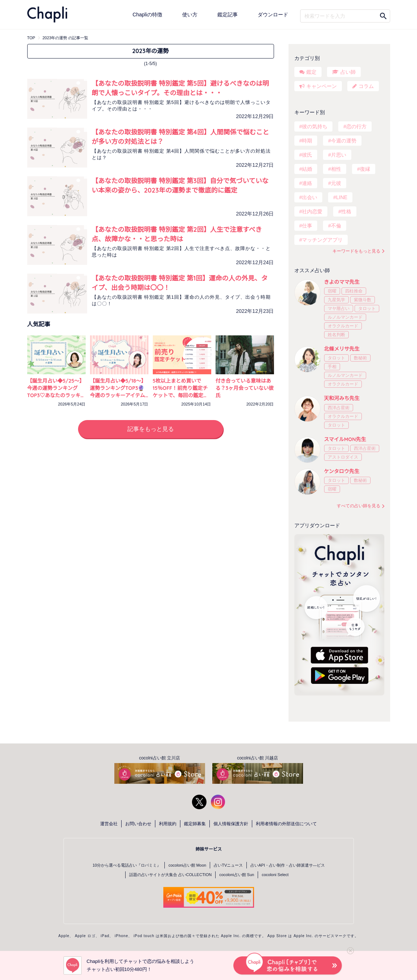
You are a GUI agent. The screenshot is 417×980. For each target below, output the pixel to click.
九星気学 (336, 300)
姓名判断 (336, 335)
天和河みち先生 (342, 398)
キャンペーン (322, 86)
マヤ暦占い (339, 308)
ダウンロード (273, 15)
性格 (346, 211)
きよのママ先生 (342, 282)
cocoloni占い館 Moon (187, 865)
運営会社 (109, 824)
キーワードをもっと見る (356, 251)
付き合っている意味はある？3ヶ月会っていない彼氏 (245, 388)
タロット (367, 308)
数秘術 (360, 358)
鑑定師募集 (195, 824)
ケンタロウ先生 (342, 471)
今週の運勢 (344, 141)
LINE (342, 197)
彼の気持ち (315, 126)
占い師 (348, 72)
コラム (366, 86)
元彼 (336, 183)
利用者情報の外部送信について (286, 824)
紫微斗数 (363, 300)
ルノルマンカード (345, 317)
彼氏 (307, 155)
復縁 (365, 169)
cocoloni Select (275, 875)
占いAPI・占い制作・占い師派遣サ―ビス (288, 865)
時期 (307, 141)
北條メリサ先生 (342, 349)
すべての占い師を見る (359, 506)
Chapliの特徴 (147, 15)
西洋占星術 (339, 408)
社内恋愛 (312, 211)
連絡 (307, 183)
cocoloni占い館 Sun (237, 875)
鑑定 (311, 72)
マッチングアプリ (322, 240)
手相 (332, 367)
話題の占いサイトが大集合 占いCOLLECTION (170, 875)
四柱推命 (354, 291)
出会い (310, 197)
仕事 (307, 226)
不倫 (336, 226)
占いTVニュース (228, 865)
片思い (339, 155)
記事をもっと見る (151, 429)
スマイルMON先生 (345, 439)
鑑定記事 (228, 15)
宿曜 (332, 291)
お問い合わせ (138, 824)
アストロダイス (343, 457)
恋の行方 (356, 126)
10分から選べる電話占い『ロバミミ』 (127, 865)
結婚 (307, 169)
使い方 (190, 15)
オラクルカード (343, 326)
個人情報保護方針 (231, 824)
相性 (336, 169)
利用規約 (168, 824)
